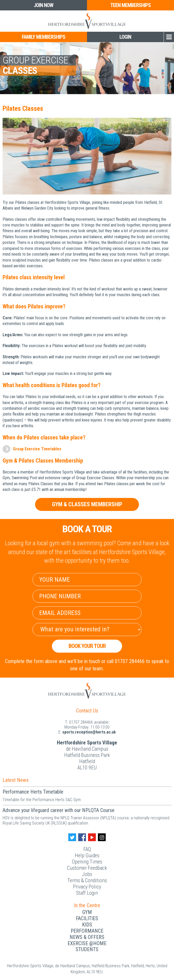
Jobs (87, 874)
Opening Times (87, 862)
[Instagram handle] (102, 837)
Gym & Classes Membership (87, 504)
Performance (87, 931)
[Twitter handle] (72, 837)
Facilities (87, 918)
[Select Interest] (87, 629)
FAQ (87, 849)
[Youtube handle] (92, 837)
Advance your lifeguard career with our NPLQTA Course (59, 810)
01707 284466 (81, 722)
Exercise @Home (87, 943)
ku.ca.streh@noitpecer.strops (89, 732)
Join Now (43, 5)
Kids (87, 925)
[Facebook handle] (82, 837)
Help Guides (87, 855)
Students (87, 949)
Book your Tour (87, 646)
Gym (87, 912)
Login (125, 37)
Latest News (16, 780)
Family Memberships (43, 37)
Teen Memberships (130, 5)
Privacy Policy (87, 887)
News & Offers (87, 937)
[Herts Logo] (87, 21)
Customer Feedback (87, 868)
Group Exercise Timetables (37, 449)
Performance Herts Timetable (33, 792)
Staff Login (87, 893)
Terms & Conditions (87, 880)
